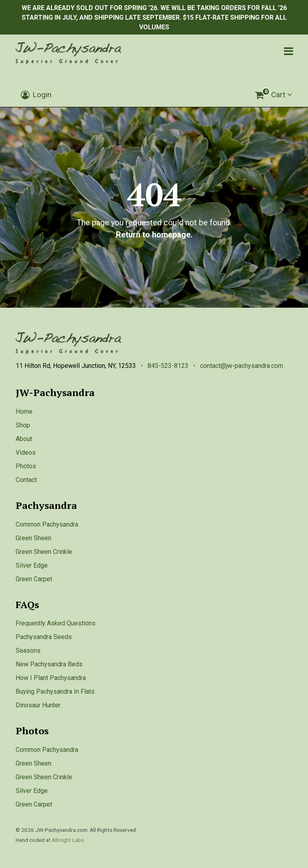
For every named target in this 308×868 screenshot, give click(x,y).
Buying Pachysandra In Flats (55, 691)
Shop (23, 425)
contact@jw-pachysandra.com (242, 366)
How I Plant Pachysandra (51, 678)
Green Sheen (33, 538)
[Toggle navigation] (289, 51)
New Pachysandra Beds (49, 664)
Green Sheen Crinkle (44, 552)
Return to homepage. (154, 235)
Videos (26, 452)
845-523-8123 (168, 366)
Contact (26, 480)
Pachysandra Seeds (44, 637)
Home (24, 412)
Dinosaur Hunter (38, 705)
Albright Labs (68, 840)
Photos (26, 466)
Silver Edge (32, 565)
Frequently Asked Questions (56, 623)
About (24, 439)
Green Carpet (34, 579)
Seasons (28, 650)
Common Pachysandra (47, 524)
